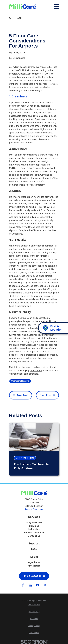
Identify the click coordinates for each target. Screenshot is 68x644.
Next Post (48, 395)
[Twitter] (45, 585)
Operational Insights (20, 381)
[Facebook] (23, 585)
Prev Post (20, 395)
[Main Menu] (57, 7)
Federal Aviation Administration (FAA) (28, 74)
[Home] (23, 7)
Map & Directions (34, 509)
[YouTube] (38, 585)
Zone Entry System (31, 168)
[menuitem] (34, 605)
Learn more (36, 371)
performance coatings (30, 220)
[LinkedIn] (30, 585)
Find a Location (34, 576)
